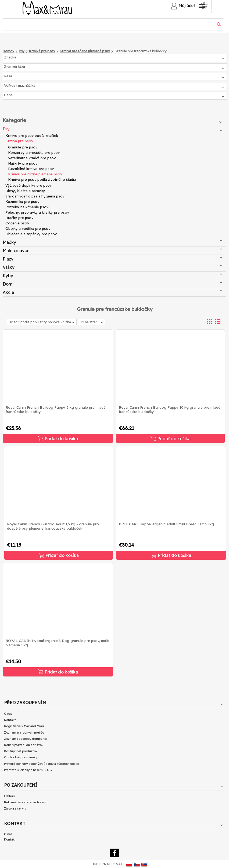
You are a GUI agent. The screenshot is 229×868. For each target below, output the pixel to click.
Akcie (112, 292)
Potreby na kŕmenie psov (27, 207)
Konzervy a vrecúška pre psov (34, 152)
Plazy (112, 259)
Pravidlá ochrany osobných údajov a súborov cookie (42, 764)
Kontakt (10, 720)
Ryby (112, 276)
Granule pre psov (23, 147)
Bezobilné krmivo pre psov (31, 169)
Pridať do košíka (58, 439)
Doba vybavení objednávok (24, 745)
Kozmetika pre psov (22, 202)
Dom (112, 284)
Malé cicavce (112, 251)
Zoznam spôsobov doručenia (25, 739)
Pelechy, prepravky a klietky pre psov (37, 212)
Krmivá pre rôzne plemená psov (35, 174)
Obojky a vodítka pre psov (28, 228)
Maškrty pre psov (23, 163)
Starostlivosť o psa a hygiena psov (35, 196)
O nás (8, 714)
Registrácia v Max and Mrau (24, 726)
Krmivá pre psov (19, 141)
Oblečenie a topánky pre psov (31, 234)
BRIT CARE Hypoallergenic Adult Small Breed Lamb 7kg (166, 524)
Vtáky (112, 267)
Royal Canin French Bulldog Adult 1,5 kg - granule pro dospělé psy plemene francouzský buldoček (53, 526)
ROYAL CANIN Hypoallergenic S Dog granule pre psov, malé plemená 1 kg (57, 643)
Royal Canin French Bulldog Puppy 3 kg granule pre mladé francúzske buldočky (56, 409)
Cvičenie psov (17, 223)
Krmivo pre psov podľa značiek (32, 136)
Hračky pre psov (19, 218)
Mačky (112, 242)
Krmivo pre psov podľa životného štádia (42, 179)
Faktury (9, 796)
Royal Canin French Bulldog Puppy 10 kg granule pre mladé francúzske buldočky (170, 409)
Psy (112, 129)
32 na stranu (92, 322)
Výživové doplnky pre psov (28, 185)
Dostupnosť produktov (21, 751)
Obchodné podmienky (21, 757)
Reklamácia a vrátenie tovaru (25, 802)
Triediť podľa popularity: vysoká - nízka (42, 322)
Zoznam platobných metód (24, 732)
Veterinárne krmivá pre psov (32, 158)
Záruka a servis (15, 808)
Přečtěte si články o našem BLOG (28, 770)
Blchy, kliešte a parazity (25, 191)
